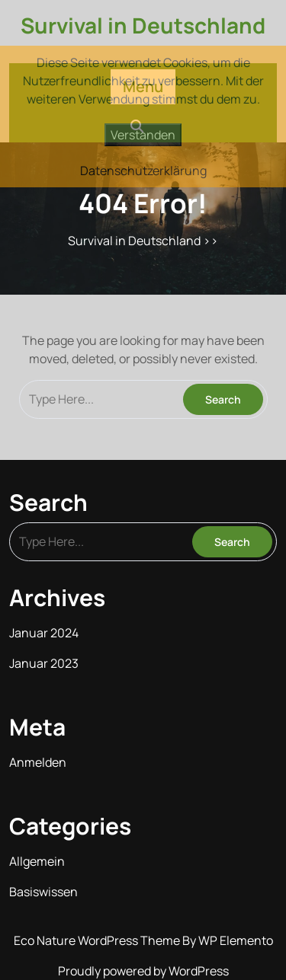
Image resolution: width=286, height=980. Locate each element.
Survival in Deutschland (143, 25)
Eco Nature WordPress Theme (98, 940)
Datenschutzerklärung (143, 171)
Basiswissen (43, 892)
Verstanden (143, 135)
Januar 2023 (44, 663)
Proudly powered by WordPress (143, 971)
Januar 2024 (44, 633)
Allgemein (37, 861)
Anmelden (38, 762)
